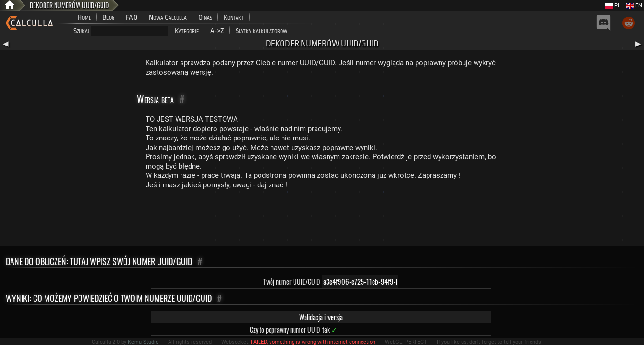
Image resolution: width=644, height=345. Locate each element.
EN (634, 6)
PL (613, 6)
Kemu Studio (143, 342)
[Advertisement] (322, 220)
